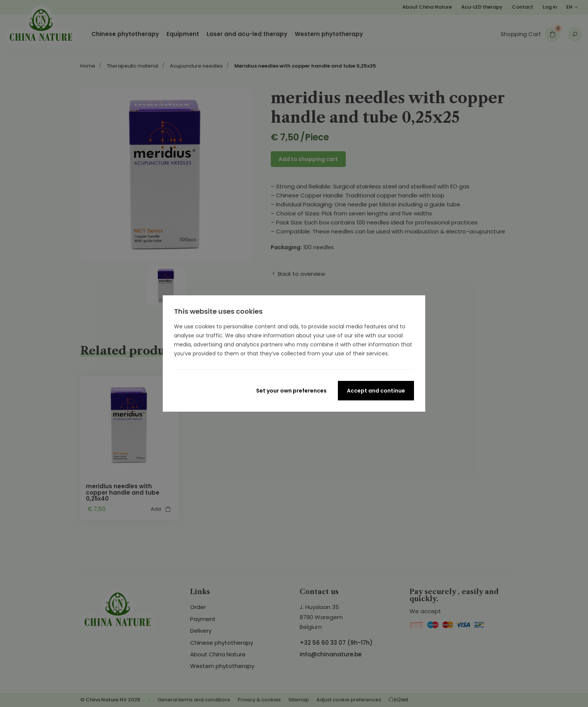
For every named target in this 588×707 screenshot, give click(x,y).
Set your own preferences (291, 391)
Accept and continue (376, 391)
